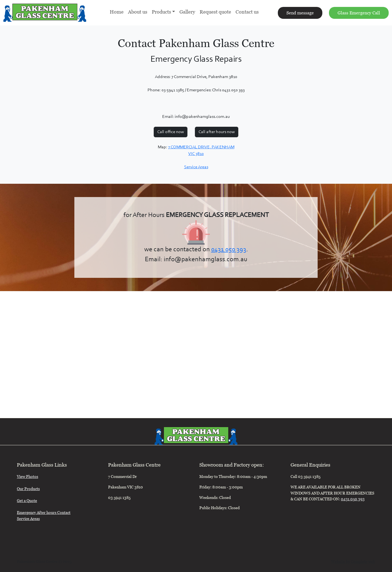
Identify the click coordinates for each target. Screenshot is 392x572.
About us (138, 13)
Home (117, 13)
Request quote (215, 13)
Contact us (247, 13)
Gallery (187, 13)
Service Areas (196, 167)
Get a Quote (27, 501)
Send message (300, 14)
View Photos (28, 477)
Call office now (171, 132)
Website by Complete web (353, 562)
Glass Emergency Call (359, 14)
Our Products (28, 489)
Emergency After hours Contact (44, 513)
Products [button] (161, 13)
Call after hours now (217, 132)
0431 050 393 (229, 250)
